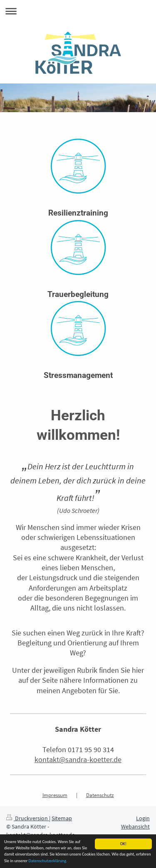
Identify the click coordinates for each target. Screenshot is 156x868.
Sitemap (62, 818)
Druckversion (28, 818)
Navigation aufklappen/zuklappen (78, 11)
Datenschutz (100, 795)
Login (143, 818)
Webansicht (135, 826)
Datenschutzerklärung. (48, 861)
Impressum (55, 795)
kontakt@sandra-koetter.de (78, 759)
